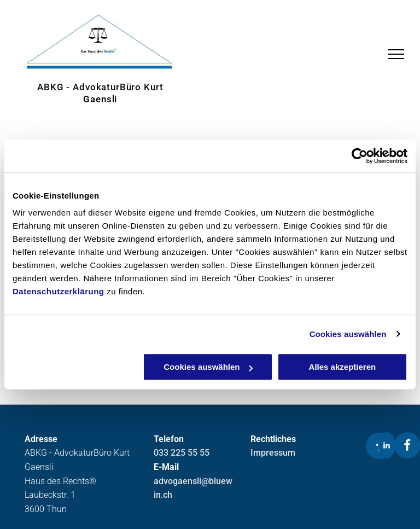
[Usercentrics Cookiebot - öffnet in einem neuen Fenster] (360, 156)
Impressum (273, 453)
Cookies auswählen (348, 334)
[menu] (396, 54)
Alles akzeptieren (343, 367)
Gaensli (100, 99)
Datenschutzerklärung (59, 291)
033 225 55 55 (182, 453)
